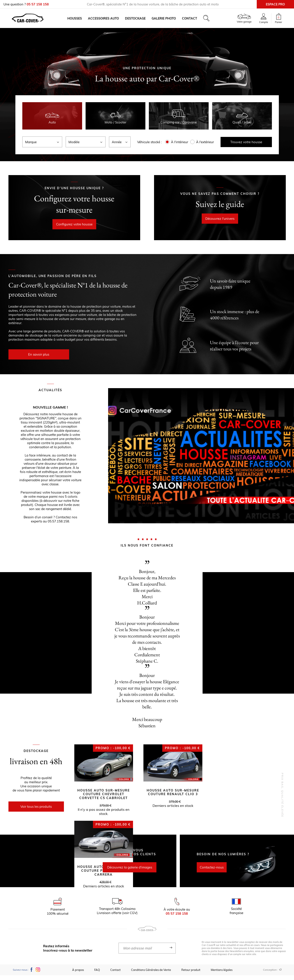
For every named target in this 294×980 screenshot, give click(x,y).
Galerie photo (167, 21)
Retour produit (191, 975)
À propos (78, 975)
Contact (193, 21)
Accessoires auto (106, 21)
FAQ (97, 975)
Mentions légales (222, 975)
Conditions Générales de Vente (151, 975)
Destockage (138, 21)
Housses (78, 21)
